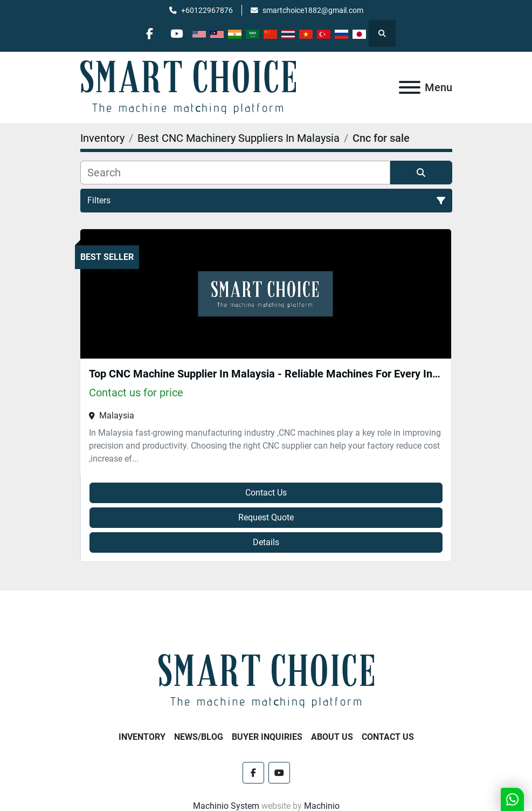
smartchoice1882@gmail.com (313, 10)
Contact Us (266, 493)
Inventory (142, 737)
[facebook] (149, 33)
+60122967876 (207, 10)
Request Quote (266, 517)
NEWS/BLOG (199, 737)
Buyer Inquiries (267, 737)
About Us (332, 737)
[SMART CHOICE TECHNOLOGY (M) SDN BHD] (266, 681)
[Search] (235, 173)
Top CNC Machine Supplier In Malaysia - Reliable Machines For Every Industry (276, 374)
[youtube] (177, 33)
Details (266, 542)
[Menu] (410, 87)
